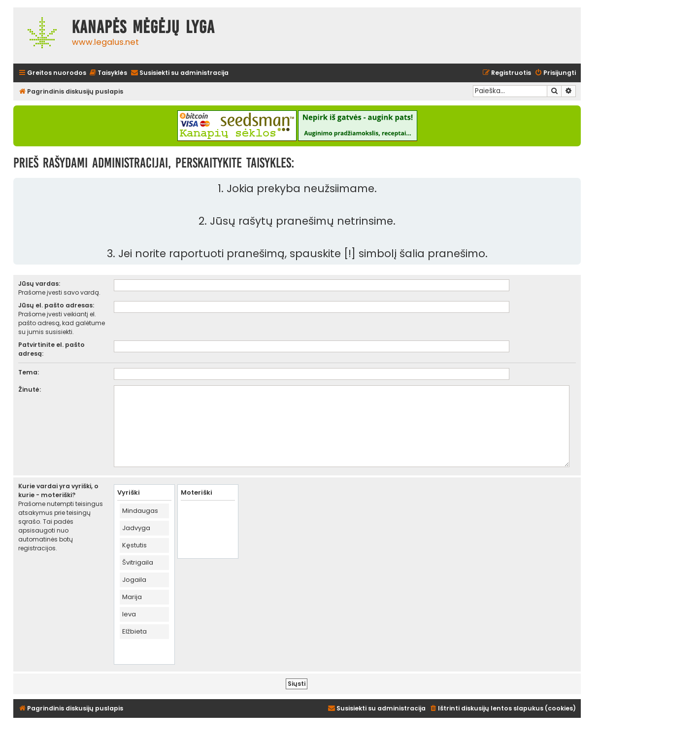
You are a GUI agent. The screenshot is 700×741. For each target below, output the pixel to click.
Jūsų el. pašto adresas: (56, 305)
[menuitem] (108, 73)
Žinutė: (30, 389)
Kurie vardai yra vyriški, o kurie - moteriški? (58, 490)
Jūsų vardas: (39, 284)
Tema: (29, 372)
